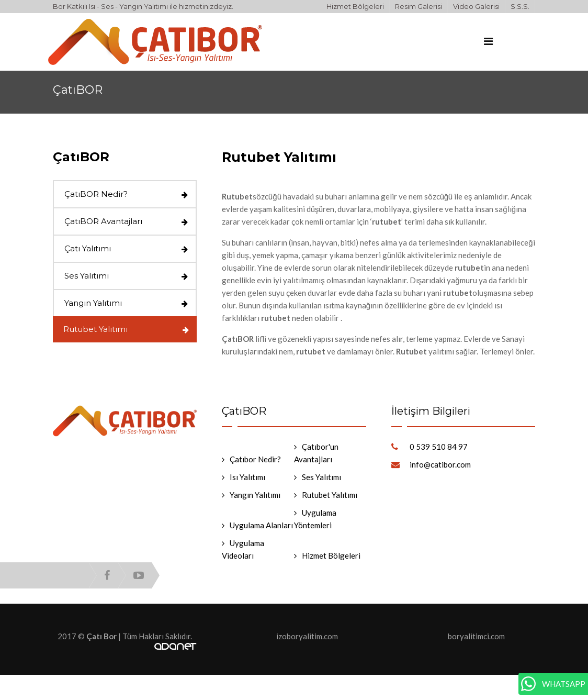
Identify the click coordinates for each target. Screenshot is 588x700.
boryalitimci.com (476, 636)
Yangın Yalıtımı (93, 303)
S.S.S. (520, 6)
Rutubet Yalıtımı (95, 329)
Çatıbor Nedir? (255, 459)
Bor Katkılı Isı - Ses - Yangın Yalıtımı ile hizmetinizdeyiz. (143, 6)
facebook (107, 575)
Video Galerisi (476, 6)
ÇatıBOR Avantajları (103, 221)
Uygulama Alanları (261, 525)
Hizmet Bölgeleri (355, 6)
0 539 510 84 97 (439, 447)
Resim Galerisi (419, 6)
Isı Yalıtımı (247, 477)
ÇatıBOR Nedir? (96, 194)
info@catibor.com (440, 464)
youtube (139, 575)
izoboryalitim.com (307, 636)
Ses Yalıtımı (87, 276)
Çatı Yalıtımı (88, 248)
